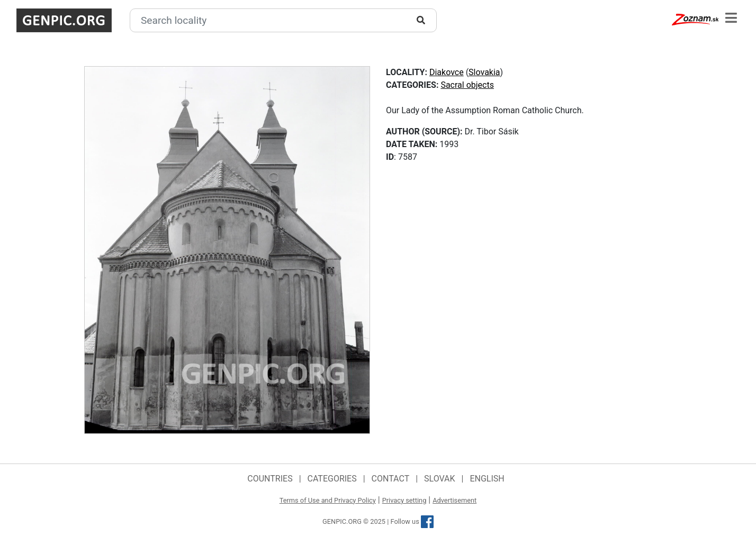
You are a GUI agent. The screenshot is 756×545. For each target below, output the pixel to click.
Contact (391, 479)
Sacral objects (467, 85)
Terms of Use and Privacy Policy (328, 500)
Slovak (440, 479)
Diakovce (447, 72)
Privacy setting (404, 500)
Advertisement (454, 500)
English (487, 479)
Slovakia (484, 72)
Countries (270, 479)
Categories (332, 479)
